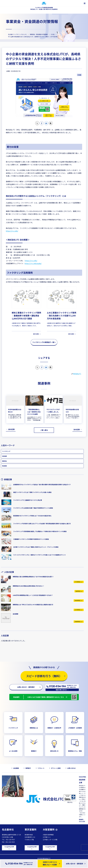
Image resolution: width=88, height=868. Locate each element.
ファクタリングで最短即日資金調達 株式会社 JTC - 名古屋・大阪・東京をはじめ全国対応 (44, 8)
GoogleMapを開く (9, 848)
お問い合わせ (71, 768)
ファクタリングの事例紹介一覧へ (44, 342)
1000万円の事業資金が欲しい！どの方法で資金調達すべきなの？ (33, 595)
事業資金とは (34, 728)
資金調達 (4, 466)
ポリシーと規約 (56, 768)
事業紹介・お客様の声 (54, 728)
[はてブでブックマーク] (46, 123)
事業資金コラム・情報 (75, 751)
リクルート (41, 768)
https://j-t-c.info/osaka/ (33, 263)
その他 (79, 75)
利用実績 (4, 456)
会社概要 (15, 614)
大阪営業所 (49, 829)
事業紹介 (34, 751)
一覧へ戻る (44, 430)
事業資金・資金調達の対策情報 (32, 21)
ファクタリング (6, 451)
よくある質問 (13, 751)
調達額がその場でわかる (50, 864)
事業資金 (4, 461)
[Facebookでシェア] (42, 123)
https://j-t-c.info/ (12, 231)
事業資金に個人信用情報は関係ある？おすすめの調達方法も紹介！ (33, 577)
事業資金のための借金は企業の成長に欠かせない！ (28, 586)
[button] (51, 123)
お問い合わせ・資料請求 (26, 687)
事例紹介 (28, 768)
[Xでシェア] (37, 123)
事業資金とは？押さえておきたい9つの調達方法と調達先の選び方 (33, 605)
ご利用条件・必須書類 (75, 728)
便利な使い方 (54, 751)
